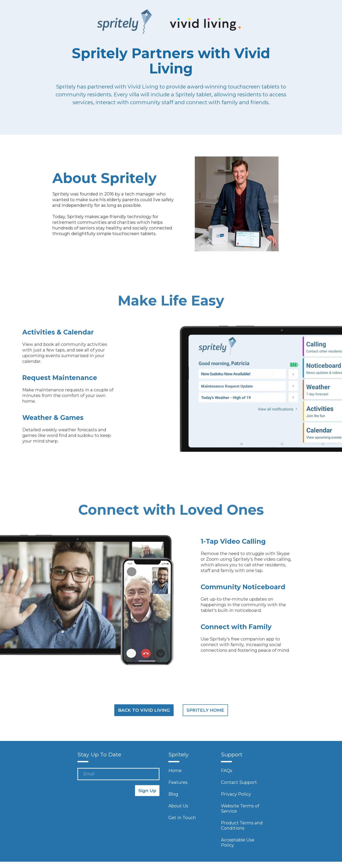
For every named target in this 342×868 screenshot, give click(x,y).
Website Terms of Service (240, 810)
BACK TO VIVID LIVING (144, 712)
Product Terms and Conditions (242, 827)
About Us (178, 807)
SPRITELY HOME (205, 712)
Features (178, 784)
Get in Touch (182, 819)
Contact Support (239, 784)
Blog (173, 796)
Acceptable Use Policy (238, 844)
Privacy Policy (236, 796)
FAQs (227, 772)
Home (175, 772)
